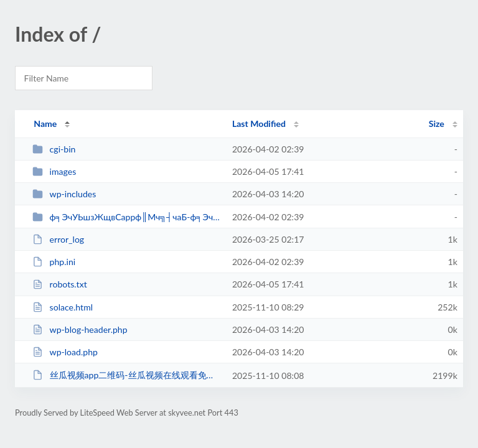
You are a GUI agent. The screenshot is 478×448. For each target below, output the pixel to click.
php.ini (54, 262)
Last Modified (259, 124)
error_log (58, 239)
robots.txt (60, 284)
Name (45, 124)
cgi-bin (54, 149)
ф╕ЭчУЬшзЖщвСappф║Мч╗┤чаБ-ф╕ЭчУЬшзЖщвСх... (126, 217)
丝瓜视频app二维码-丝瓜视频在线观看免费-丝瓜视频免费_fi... (126, 375)
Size (437, 124)
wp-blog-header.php (80, 329)
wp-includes (64, 194)
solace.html (63, 307)
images (54, 171)
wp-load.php (65, 352)
